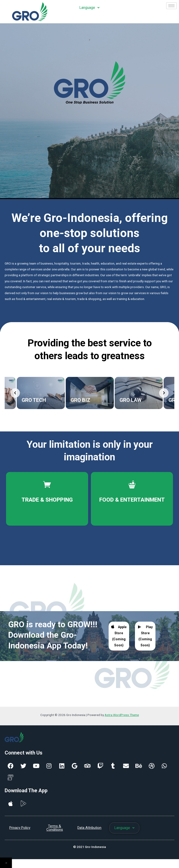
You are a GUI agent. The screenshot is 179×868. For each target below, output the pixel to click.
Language (89, 8)
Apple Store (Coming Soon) (119, 638)
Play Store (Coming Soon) (145, 638)
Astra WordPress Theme (122, 717)
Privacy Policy (20, 830)
